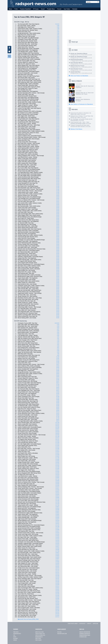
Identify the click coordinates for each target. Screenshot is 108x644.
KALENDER (15, 638)
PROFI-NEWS (16, 632)
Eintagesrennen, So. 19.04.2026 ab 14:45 (81, 73)
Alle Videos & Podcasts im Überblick (82, 104)
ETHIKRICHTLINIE (83, 637)
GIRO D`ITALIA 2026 (39, 632)
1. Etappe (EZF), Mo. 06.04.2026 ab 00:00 (81, 60)
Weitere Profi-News (76, 129)
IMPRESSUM (95, 623)
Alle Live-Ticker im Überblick (79, 76)
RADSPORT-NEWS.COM (62, 634)
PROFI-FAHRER (38, 640)
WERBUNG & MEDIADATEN (85, 634)
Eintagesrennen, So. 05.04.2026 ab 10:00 (81, 54)
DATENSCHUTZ (82, 623)
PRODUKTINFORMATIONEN (85, 635)
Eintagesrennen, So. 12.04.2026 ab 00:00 (81, 63)
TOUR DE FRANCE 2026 (40, 634)
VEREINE (15, 640)
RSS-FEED (59, 632)
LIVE (14, 635)
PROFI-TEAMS (38, 638)
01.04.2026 (85, 86)
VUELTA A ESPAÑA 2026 (40, 635)
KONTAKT (89, 623)
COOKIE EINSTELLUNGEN (73, 623)
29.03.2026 (85, 99)
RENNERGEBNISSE (39, 637)
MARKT (15, 637)
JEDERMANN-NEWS (17, 634)
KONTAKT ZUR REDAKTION (85, 632)
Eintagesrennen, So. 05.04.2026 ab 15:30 (81, 57)
